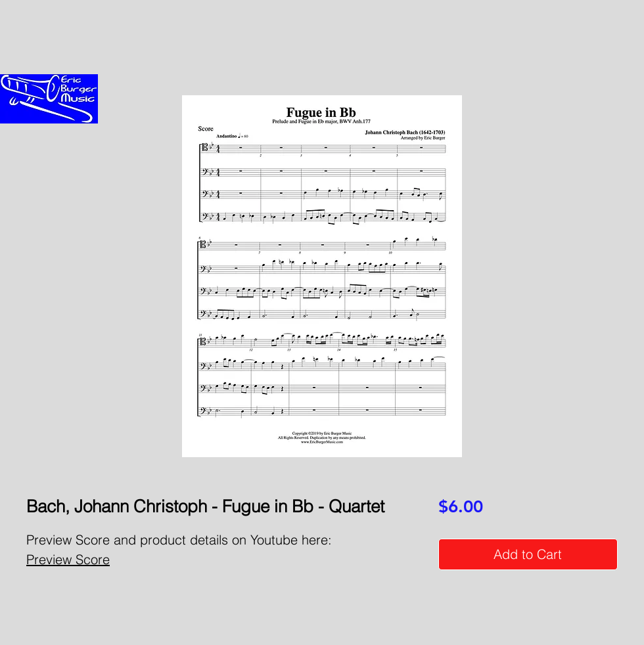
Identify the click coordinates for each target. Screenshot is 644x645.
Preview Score (68, 559)
